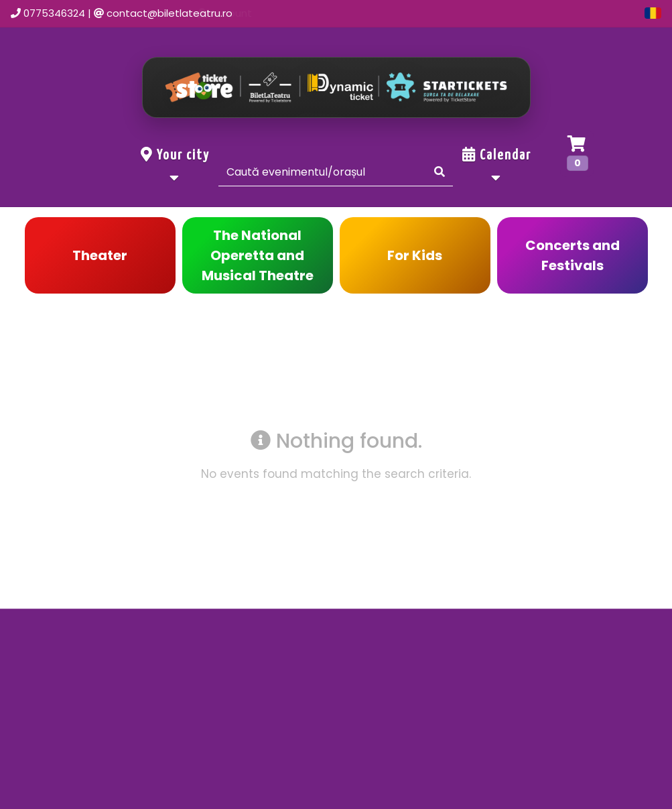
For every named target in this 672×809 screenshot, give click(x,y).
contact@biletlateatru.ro (170, 13)
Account (511, 13)
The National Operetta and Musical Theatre (258, 255)
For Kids (415, 255)
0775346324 (54, 13)
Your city (175, 166)
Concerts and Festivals (573, 255)
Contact (439, 13)
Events (371, 13)
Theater (100, 255)
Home (310, 13)
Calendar (497, 166)
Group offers (594, 13)
